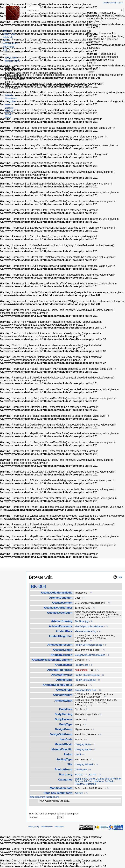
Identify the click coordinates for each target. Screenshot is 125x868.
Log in (120, 3)
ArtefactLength (63, 650)
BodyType (66, 724)
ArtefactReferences (60, 670)
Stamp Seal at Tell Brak (109, 779)
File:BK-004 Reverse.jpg (87, 675)
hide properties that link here (45, 797)
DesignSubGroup (61, 734)
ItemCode (66, 739)
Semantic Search (10, 44)
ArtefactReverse (62, 675)
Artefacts (9, 95)
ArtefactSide (64, 680)
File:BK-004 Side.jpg (85, 680)
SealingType (64, 760)
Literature (9, 108)
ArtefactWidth (63, 701)
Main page (8, 31)
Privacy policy (34, 827)
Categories (65, 780)
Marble (92, 779)
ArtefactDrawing (62, 621)
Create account (110, 3)
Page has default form (58, 793)
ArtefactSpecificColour (57, 685)
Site (70, 764)
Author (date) (82, 670)
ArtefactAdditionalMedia (57, 593)
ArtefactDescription (60, 613)
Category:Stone (83, 744)
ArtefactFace (64, 631)
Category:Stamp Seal (86, 690)
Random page (9, 34)
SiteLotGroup (64, 769)
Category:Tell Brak (84, 764)
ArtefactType (64, 690)
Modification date (61, 788)
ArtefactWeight (63, 695)
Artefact (79, 793)
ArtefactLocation (61, 655)
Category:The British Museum (90, 655)
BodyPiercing (63, 714)
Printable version (12, 61)
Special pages (11, 58)
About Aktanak (47, 827)
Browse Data (9, 47)
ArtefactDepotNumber (58, 608)
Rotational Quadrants (86, 784)
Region (8, 117)
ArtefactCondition (61, 598)
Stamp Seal (81, 779)
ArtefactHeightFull (60, 636)
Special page (33, 11)
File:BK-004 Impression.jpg (89, 645)
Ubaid (78, 755)
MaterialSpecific (62, 749)
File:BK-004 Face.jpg (86, 631)
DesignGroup (64, 729)
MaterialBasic (63, 744)
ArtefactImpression (60, 645)
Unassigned (81, 770)
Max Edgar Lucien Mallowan (89, 626)
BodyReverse (64, 719)
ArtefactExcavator (61, 626)
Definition (12, 102)
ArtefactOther (63, 665)
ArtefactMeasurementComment (52, 660)
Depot (8, 105)
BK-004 (38, 586)
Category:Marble (83, 749)
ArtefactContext (62, 603)
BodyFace (66, 709)
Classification (11, 98)
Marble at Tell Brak (104, 781)
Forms (6, 40)
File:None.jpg (82, 621)
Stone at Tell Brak (84, 781)
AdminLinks (8, 37)
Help (120, 577)
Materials (9, 111)
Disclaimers (59, 827)
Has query (66, 775)
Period (68, 754)
